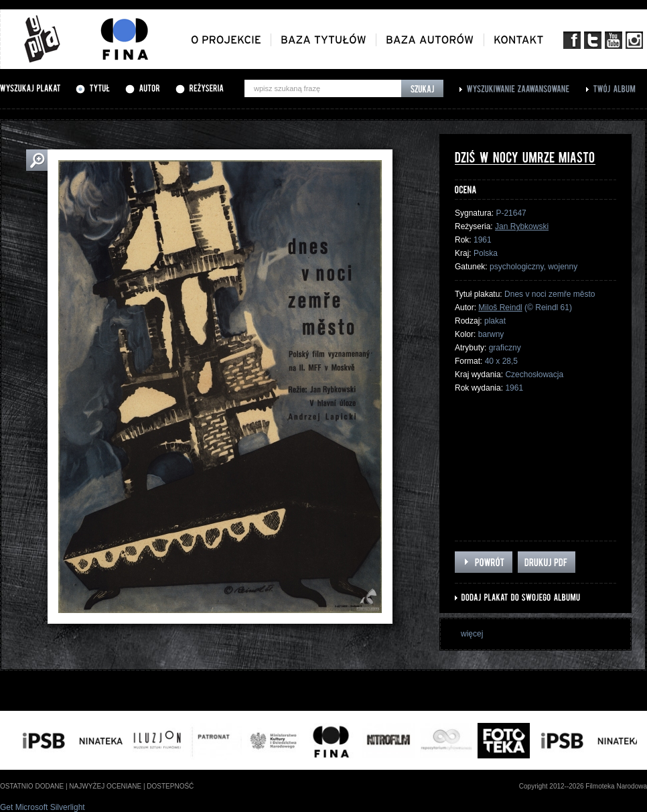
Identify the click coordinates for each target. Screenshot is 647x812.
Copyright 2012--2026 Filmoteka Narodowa (583, 786)
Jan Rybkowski (522, 226)
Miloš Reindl (500, 308)
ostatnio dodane (32, 786)
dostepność (170, 786)
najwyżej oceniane (105, 786)
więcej (472, 634)
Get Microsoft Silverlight (43, 807)
